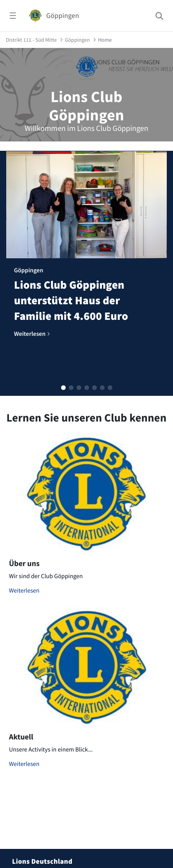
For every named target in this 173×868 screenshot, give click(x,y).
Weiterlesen (24, 591)
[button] (63, 388)
